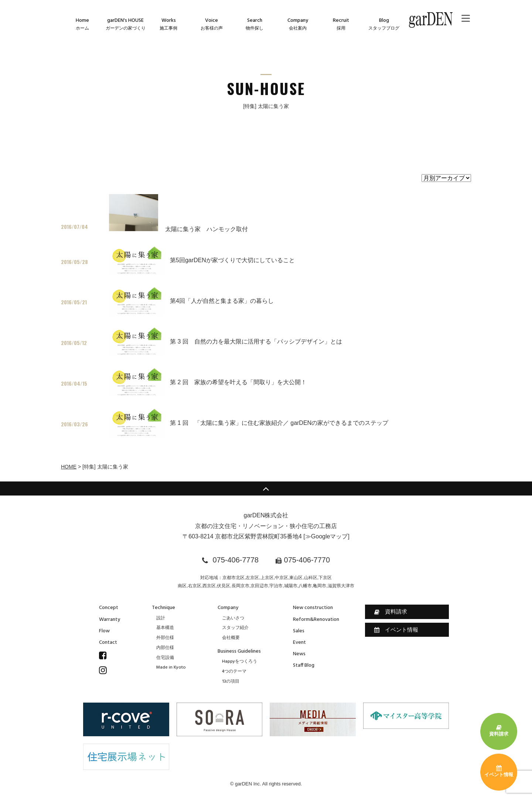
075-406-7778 (236, 560)
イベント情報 (396, 630)
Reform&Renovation (316, 620)
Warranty (110, 620)
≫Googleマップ (327, 536)
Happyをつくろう (240, 662)
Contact (108, 643)
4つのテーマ (234, 672)
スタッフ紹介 (235, 628)
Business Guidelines (239, 651)
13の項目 (231, 682)
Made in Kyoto (171, 667)
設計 (161, 618)
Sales (299, 631)
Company (228, 608)
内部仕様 (165, 648)
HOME (69, 467)
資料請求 (391, 612)
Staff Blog (304, 665)
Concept (109, 608)
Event (299, 643)
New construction (313, 608)
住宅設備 (165, 658)
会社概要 (231, 638)
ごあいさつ (233, 618)
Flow (104, 631)
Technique (163, 608)
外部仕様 (165, 638)
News (299, 654)
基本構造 (165, 628)
